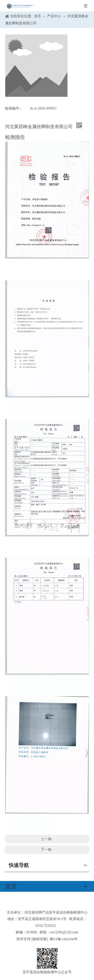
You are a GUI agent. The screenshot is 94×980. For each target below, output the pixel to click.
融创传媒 (40, 939)
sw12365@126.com (64, 932)
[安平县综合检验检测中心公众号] (47, 959)
